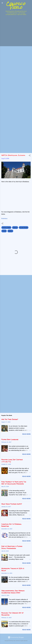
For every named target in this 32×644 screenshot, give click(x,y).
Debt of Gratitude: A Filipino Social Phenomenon (12, 547)
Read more (26, 434)
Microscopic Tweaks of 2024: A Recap (13, 570)
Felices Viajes (6, 227)
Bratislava (4, 219)
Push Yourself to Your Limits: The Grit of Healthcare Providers (14, 483)
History (15, 227)
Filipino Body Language (10, 439)
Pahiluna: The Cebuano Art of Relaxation (12, 614)
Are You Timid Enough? (10, 419)
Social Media (24, 227)
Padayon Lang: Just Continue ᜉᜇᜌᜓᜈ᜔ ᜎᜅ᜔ (12, 461)
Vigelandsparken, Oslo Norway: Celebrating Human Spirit (13, 592)
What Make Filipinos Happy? (12, 504)
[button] (30, 156)
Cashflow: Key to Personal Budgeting (11, 525)
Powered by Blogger (16, 637)
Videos (10, 231)
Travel (4, 231)
